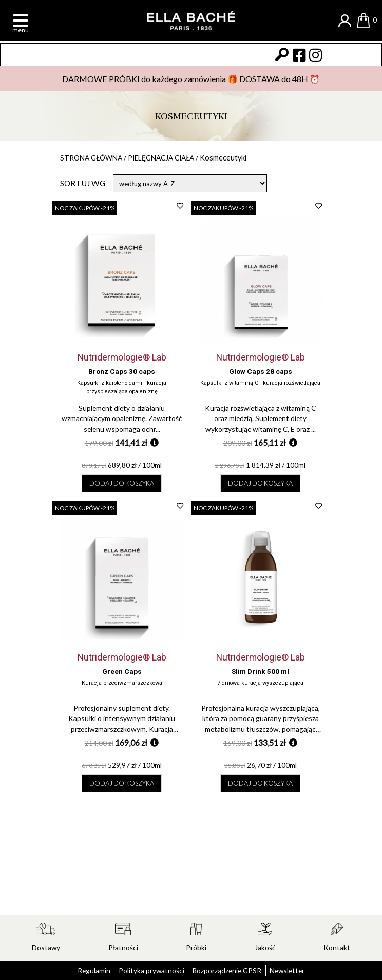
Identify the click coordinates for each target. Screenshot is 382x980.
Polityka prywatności (148, 970)
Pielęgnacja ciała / (176, 158)
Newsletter (297, 970)
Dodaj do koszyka (122, 488)
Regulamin (84, 970)
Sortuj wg (83, 184)
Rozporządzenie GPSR (230, 970)
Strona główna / (98, 158)
